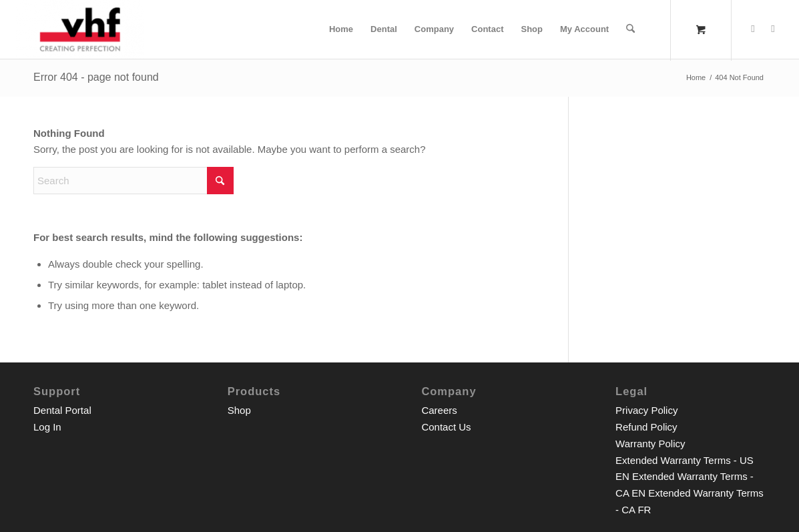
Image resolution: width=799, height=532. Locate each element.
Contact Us (446, 427)
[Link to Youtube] (773, 29)
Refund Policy (646, 427)
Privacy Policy (646, 410)
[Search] (630, 29)
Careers (439, 410)
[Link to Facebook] (753, 29)
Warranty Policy (650, 444)
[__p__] (80, 29)
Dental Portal (62, 410)
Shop (239, 410)
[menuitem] (341, 29)
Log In (47, 427)
